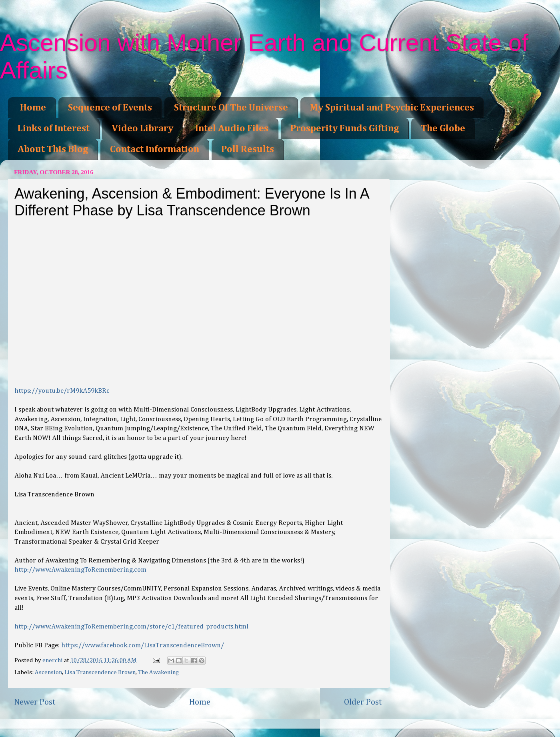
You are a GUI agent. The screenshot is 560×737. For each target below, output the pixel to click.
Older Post (363, 702)
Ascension (48, 672)
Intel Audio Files (232, 129)
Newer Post (35, 702)
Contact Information (155, 149)
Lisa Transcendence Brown (100, 672)
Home (33, 108)
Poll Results (248, 149)
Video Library (142, 129)
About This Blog (53, 149)
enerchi (53, 660)
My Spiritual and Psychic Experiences (392, 108)
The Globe (443, 129)
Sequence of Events (110, 108)
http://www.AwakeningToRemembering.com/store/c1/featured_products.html (131, 627)
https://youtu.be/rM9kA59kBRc (62, 391)
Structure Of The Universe (231, 108)
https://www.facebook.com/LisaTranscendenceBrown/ (143, 646)
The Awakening (158, 672)
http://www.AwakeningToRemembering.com (80, 570)
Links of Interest (54, 129)
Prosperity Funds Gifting (345, 129)
